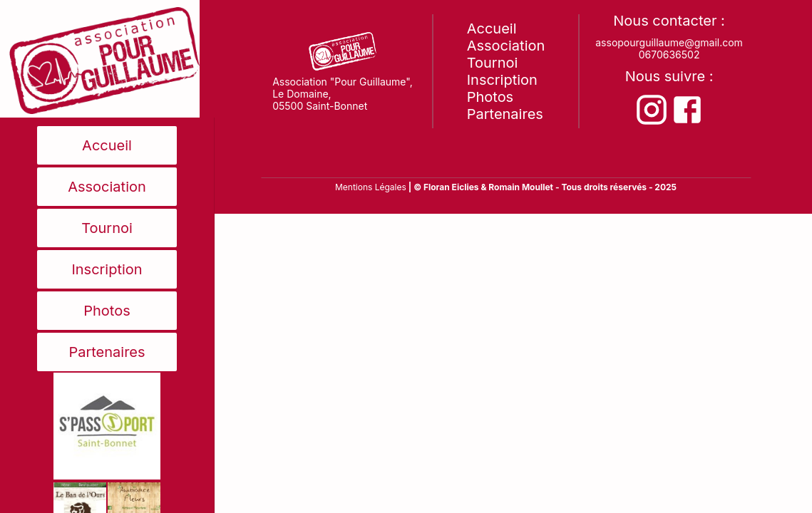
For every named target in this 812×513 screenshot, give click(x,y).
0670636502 (669, 55)
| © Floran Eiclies (445, 187)
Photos (107, 311)
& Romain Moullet (517, 187)
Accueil (107, 145)
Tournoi (107, 228)
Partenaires (107, 352)
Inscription (107, 269)
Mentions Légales (371, 187)
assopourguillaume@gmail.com (669, 42)
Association (107, 187)
